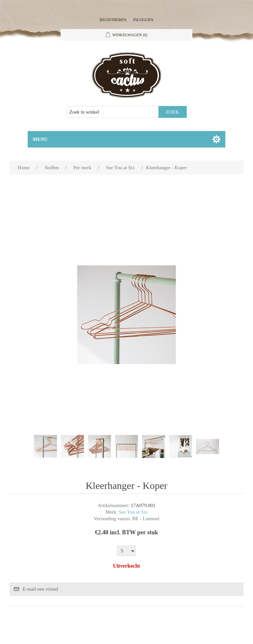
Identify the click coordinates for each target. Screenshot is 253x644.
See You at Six (133, 512)
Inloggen (143, 20)
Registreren (113, 20)
